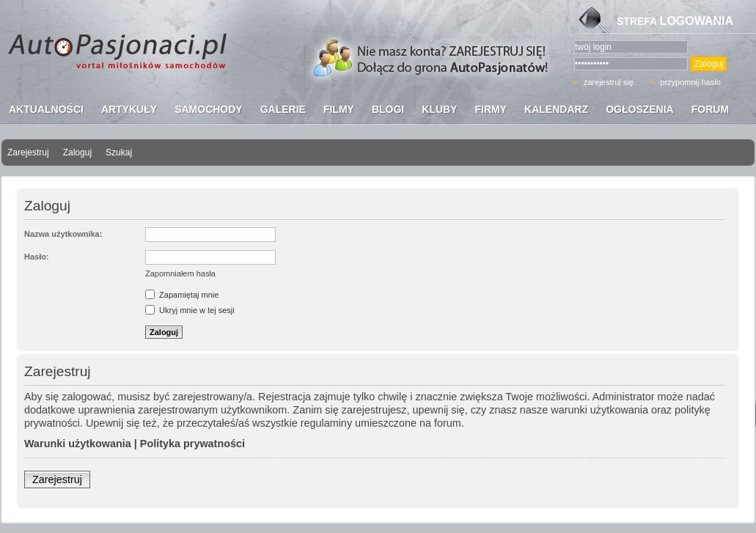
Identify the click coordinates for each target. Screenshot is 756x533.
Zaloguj (77, 152)
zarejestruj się (609, 82)
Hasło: (37, 257)
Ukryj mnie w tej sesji (190, 310)
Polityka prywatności (192, 444)
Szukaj (119, 152)
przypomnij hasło (690, 82)
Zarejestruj (28, 152)
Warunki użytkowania (78, 444)
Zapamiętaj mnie (182, 295)
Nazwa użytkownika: (63, 234)
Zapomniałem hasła (180, 273)
